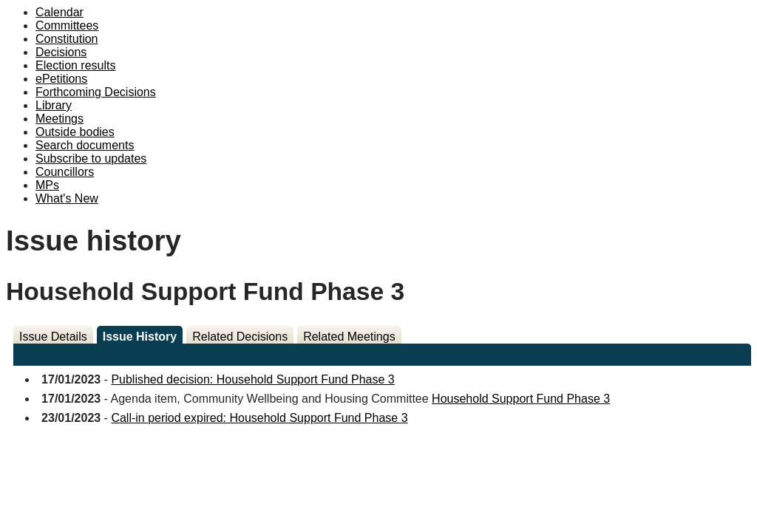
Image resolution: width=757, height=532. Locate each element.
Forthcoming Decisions (96, 92)
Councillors (65, 172)
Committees (67, 25)
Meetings (60, 119)
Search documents (85, 145)
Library (54, 105)
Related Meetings (349, 337)
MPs (47, 185)
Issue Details (53, 337)
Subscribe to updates (91, 158)
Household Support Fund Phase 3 (521, 399)
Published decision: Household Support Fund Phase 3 (252, 379)
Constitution (67, 39)
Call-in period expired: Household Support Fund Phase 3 (259, 418)
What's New (67, 198)
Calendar (60, 12)
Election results (76, 65)
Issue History (140, 337)
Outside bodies (75, 132)
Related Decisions (240, 337)
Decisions (61, 52)
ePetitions (61, 79)
